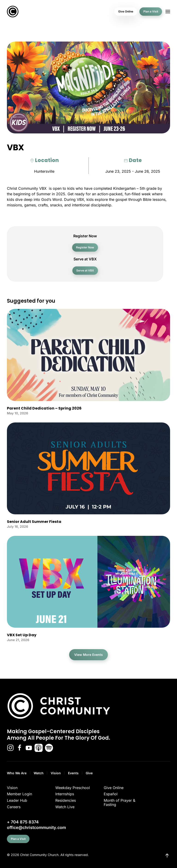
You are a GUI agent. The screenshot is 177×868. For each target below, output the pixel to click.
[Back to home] (13, 12)
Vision (56, 773)
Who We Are (17, 773)
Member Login (19, 794)
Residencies (66, 800)
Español (111, 794)
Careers (14, 807)
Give (89, 773)
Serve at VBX (85, 270)
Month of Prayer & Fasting (119, 802)
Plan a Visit (151, 11)
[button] (168, 12)
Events (73, 773)
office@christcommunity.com (36, 827)
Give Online (126, 11)
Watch (39, 773)
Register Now (85, 247)
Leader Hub (17, 800)
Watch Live (65, 807)
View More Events (88, 655)
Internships (65, 794)
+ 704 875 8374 (23, 822)
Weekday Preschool (73, 788)
